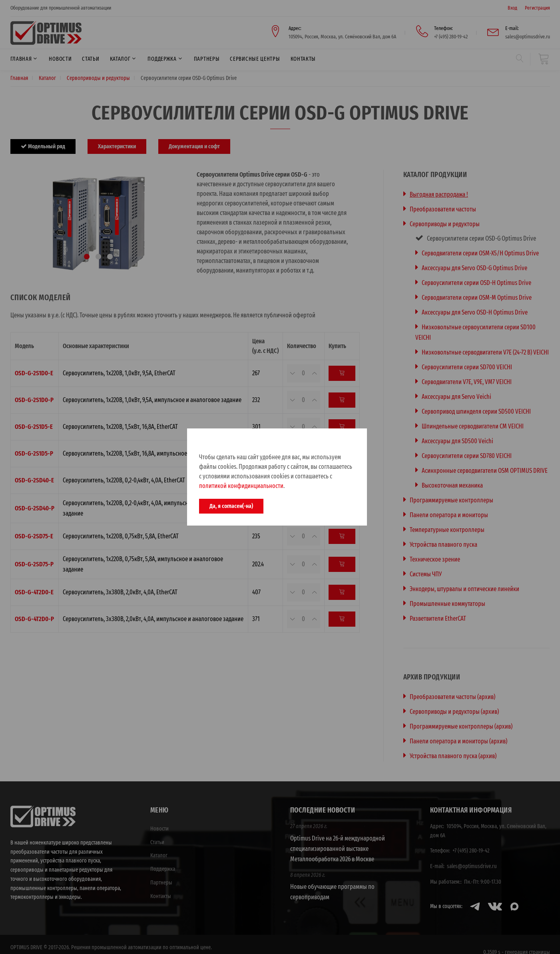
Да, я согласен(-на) (231, 506)
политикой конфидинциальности (241, 486)
